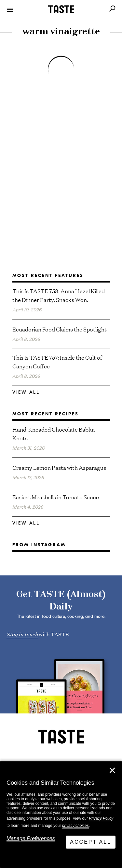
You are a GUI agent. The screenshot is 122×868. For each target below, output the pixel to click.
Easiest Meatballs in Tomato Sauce (56, 497)
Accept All (91, 842)
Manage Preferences (31, 838)
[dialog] (61, 815)
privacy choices (75, 826)
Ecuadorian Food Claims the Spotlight (60, 329)
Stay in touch (22, 634)
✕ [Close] (112, 770)
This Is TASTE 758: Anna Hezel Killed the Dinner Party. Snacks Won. (59, 295)
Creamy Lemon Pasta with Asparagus (59, 467)
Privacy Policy (101, 818)
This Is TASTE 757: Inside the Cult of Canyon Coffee (57, 362)
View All (26, 392)
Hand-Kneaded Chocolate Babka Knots (54, 434)
